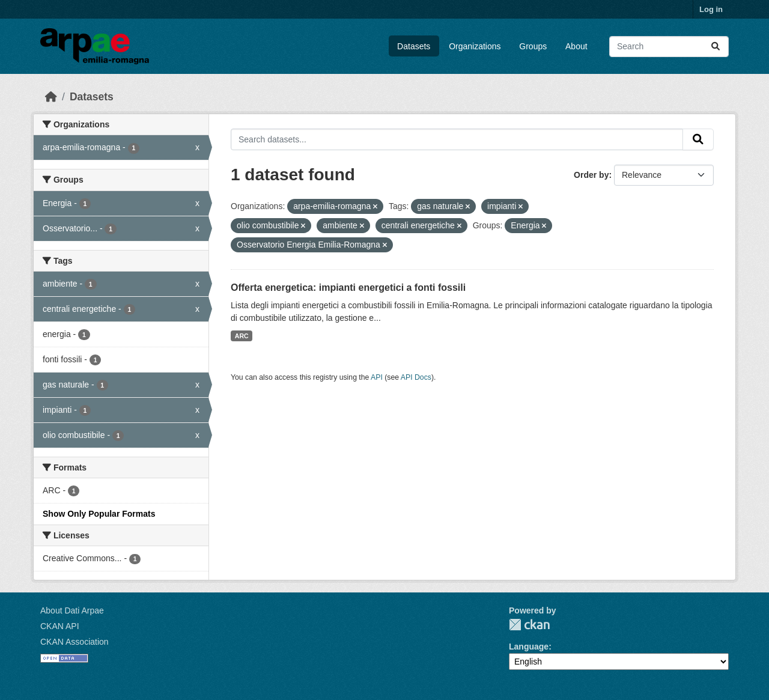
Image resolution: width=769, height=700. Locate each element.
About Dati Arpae (72, 610)
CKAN (529, 625)
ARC (242, 336)
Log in (711, 9)
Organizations (475, 46)
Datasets (414, 46)
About (576, 46)
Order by (591, 175)
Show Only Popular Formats (99, 514)
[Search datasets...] (669, 47)
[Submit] (716, 47)
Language (529, 647)
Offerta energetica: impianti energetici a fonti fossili (348, 288)
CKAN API (60, 626)
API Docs (416, 377)
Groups (533, 46)
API (377, 377)
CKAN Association (74, 642)
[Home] (51, 97)
